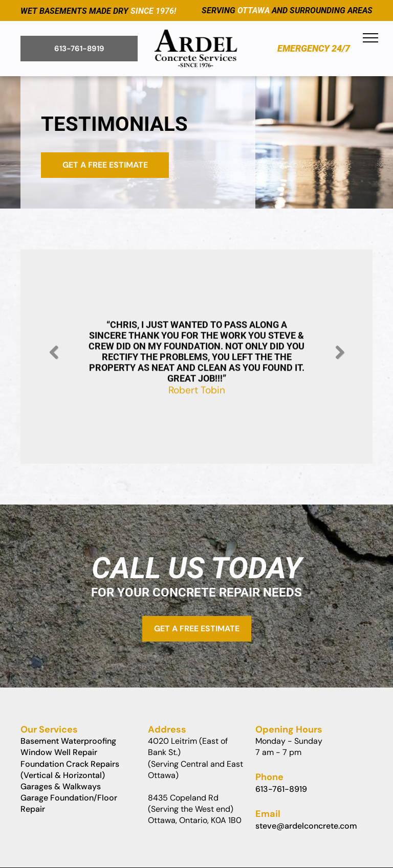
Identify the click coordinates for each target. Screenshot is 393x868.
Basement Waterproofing (68, 741)
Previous (53, 360)
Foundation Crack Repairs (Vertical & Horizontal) (70, 770)
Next (341, 360)
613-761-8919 (281, 789)
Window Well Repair (59, 752)
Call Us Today (197, 568)
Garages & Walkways (61, 786)
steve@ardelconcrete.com (306, 826)
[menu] (370, 38)
